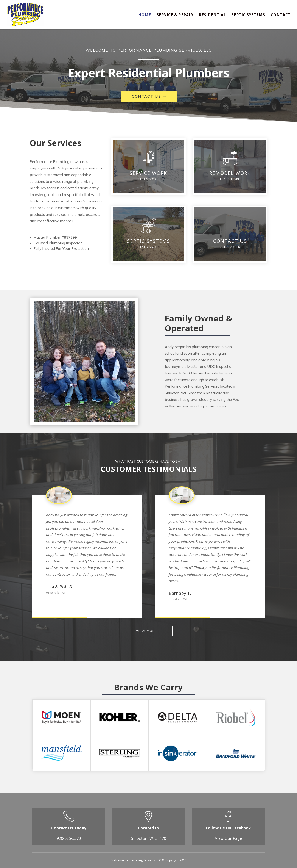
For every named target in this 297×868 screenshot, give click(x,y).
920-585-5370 (69, 838)
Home (145, 15)
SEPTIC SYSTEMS (148, 241)
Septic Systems (248, 15)
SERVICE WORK (148, 173)
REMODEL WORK (230, 173)
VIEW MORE (146, 631)
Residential (212, 15)
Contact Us (146, 96)
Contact (281, 15)
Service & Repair (175, 15)
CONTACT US (230, 241)
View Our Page (228, 838)
